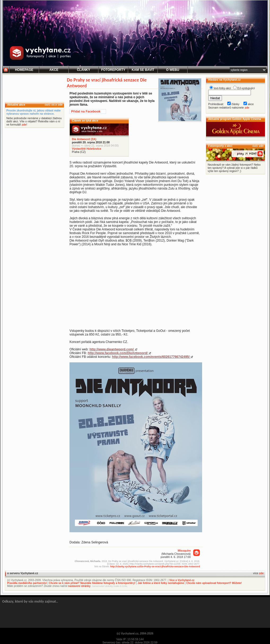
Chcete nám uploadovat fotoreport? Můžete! (214, 583)
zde (60, 105)
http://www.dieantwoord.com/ (112, 349)
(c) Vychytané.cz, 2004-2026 (135, 633)
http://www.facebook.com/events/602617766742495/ (151, 357)
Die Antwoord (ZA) (84, 139)
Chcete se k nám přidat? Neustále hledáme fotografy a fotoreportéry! (92, 583)
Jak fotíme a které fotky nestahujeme (161, 583)
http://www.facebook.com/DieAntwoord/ (118, 353)
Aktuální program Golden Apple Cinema (235, 119)
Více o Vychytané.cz (182, 580)
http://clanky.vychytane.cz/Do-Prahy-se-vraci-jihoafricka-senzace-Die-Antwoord (155, 566)
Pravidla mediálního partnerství (27, 583)
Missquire (184, 551)
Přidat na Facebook (86, 111)
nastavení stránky (79, 586)
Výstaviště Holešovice (86, 149)
